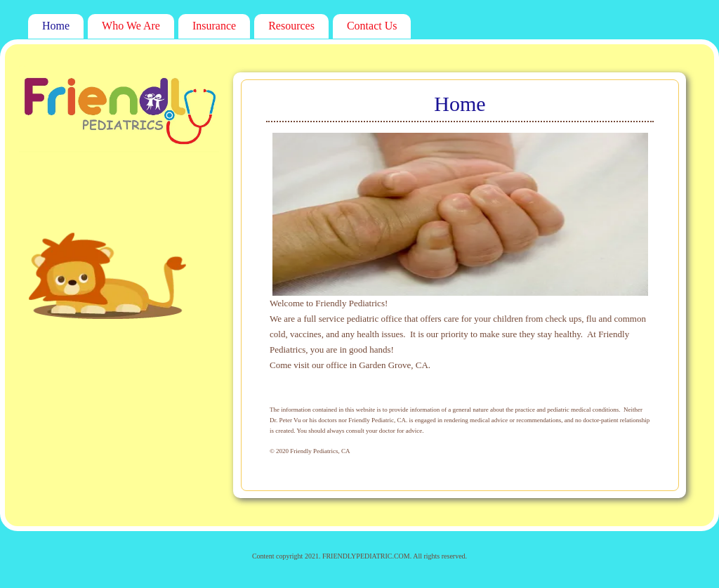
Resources (291, 26)
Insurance (214, 26)
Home (56, 26)
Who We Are (131, 26)
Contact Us (372, 26)
